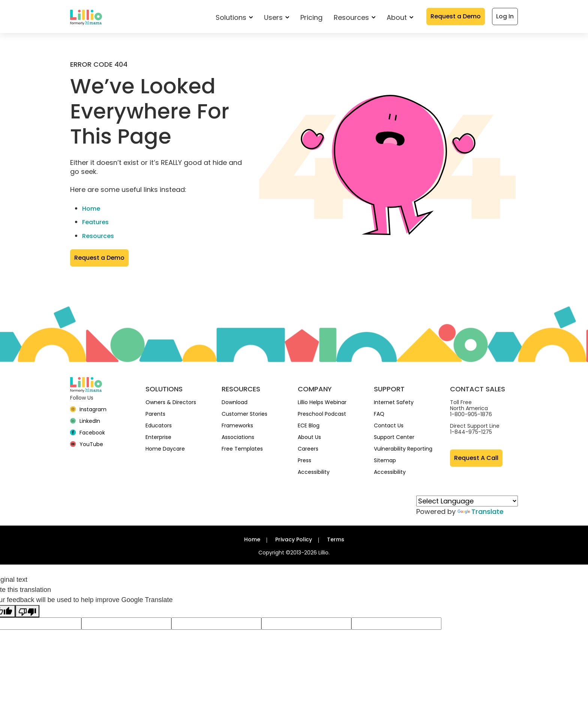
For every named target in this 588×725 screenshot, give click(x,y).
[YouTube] (87, 444)
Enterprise (158, 437)
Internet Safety (394, 402)
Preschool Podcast (322, 414)
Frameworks (237, 425)
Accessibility (314, 472)
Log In (505, 16)
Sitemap (385, 460)
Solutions (234, 17)
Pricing (311, 17)
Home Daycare (165, 449)
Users (277, 17)
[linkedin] (85, 421)
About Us (309, 437)
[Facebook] (88, 433)
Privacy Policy (294, 539)
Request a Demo (456, 16)
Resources (355, 17)
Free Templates (242, 449)
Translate (481, 512)
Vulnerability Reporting (403, 449)
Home (91, 209)
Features (95, 222)
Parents (155, 414)
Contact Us (389, 425)
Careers (308, 449)
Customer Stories (244, 414)
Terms (336, 539)
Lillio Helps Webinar (322, 402)
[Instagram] (88, 409)
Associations (238, 437)
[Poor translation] (27, 611)
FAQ (379, 414)
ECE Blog (309, 425)
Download (235, 402)
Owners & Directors (171, 402)
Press (304, 460)
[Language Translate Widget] (467, 501)
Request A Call (476, 458)
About (400, 17)
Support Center (394, 437)
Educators (159, 425)
